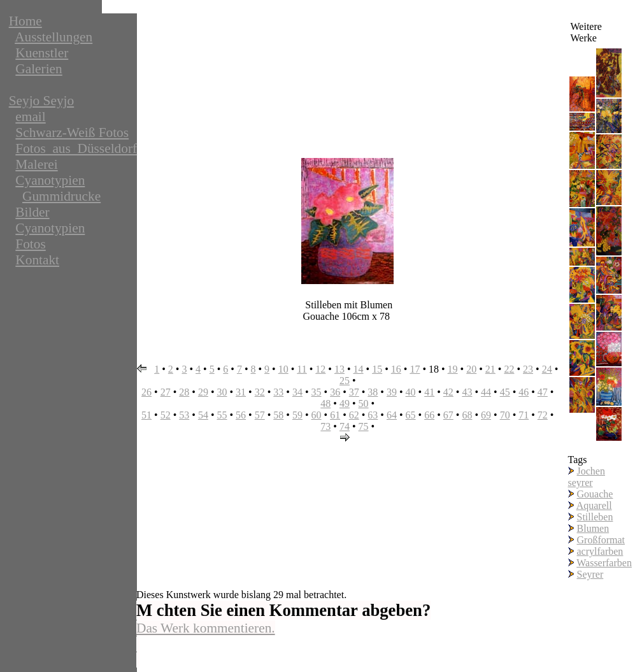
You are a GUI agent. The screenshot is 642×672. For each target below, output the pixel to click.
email (30, 117)
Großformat (601, 540)
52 (166, 415)
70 (505, 415)
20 (471, 369)
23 (528, 369)
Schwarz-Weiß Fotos (72, 132)
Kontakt (37, 260)
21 (490, 369)
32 (260, 392)
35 (317, 392)
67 (448, 415)
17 (415, 369)
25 (345, 381)
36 (335, 392)
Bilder (32, 212)
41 (429, 392)
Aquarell (594, 505)
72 (543, 415)
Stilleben (595, 517)
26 (146, 392)
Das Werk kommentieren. (206, 628)
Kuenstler (42, 53)
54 (203, 415)
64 (392, 415)
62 (354, 415)
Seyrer (590, 574)
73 (325, 426)
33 (278, 392)
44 (486, 392)
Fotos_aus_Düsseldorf (76, 148)
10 (283, 369)
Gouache (595, 494)
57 (260, 415)
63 (373, 415)
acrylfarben (600, 551)
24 (547, 369)
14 (359, 369)
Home (25, 21)
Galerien (39, 69)
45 (505, 392)
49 (345, 404)
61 (335, 415)
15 (377, 369)
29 (203, 392)
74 (345, 426)
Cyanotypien (50, 180)
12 (320, 369)
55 (222, 415)
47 (543, 392)
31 (241, 392)
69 (486, 415)
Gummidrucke (61, 196)
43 (467, 392)
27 (166, 392)
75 (364, 426)
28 (184, 392)
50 (364, 404)
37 (354, 392)
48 (325, 404)
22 (509, 369)
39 (392, 392)
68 (467, 415)
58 (278, 415)
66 (429, 415)
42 (448, 392)
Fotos (30, 244)
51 (146, 415)
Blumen (593, 528)
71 (524, 415)
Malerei (36, 164)
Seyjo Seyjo (42, 101)
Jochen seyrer (587, 477)
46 (524, 392)
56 (241, 415)
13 (339, 369)
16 (396, 369)
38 (373, 392)
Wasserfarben (604, 563)
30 (222, 392)
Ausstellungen (53, 37)
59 (297, 415)
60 (317, 415)
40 (411, 392)
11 (302, 369)
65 (411, 415)
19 (453, 369)
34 (297, 392)
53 (184, 415)
